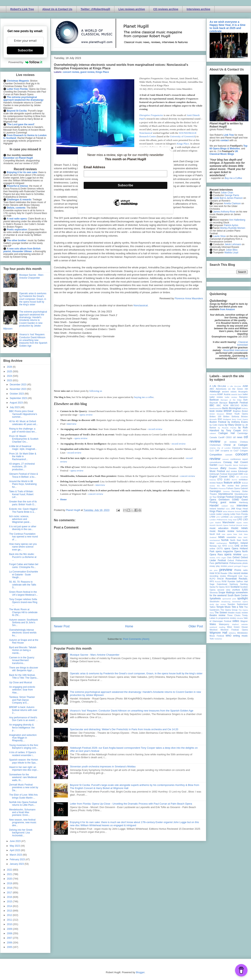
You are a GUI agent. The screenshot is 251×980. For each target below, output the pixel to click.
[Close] (172, 148)
